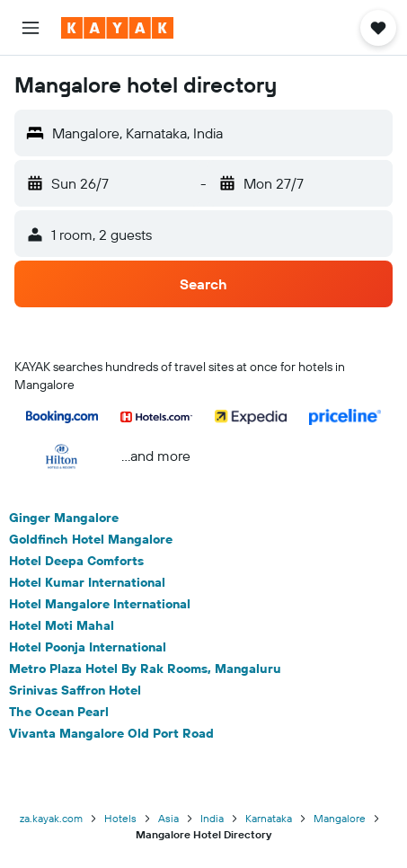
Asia (168, 818)
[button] (31, 28)
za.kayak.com (51, 818)
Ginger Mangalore (64, 518)
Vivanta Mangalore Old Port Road (111, 733)
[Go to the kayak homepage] (117, 28)
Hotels (120, 818)
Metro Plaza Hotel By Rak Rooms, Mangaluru (145, 669)
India (212, 818)
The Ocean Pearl (59, 712)
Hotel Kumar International (87, 582)
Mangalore (340, 818)
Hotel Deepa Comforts (76, 561)
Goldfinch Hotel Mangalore (91, 539)
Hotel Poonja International (88, 647)
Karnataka (269, 818)
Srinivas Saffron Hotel (75, 690)
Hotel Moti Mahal (62, 625)
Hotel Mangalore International (100, 604)
